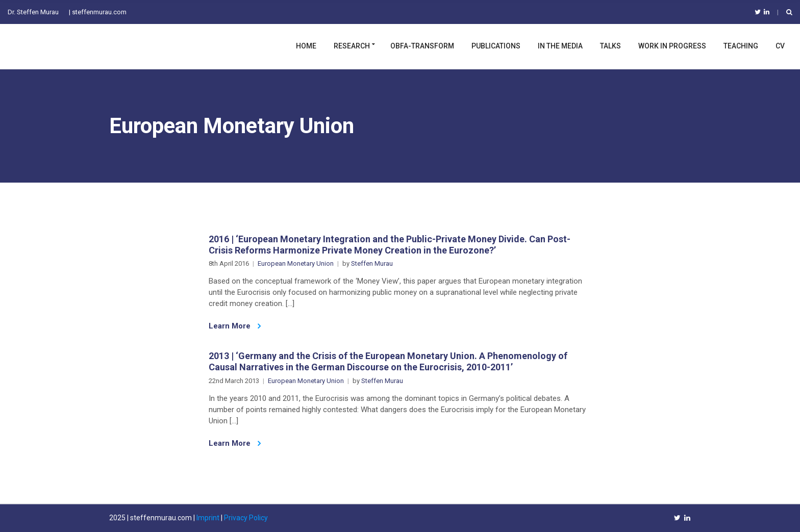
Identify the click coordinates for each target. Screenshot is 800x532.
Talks (610, 46)
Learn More (235, 326)
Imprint (208, 518)
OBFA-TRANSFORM (422, 46)
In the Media (560, 46)
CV (780, 46)
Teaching (741, 46)
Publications (496, 46)
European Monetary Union (296, 263)
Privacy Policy (246, 518)
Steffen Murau (372, 263)
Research (352, 46)
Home (306, 46)
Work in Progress (672, 46)
